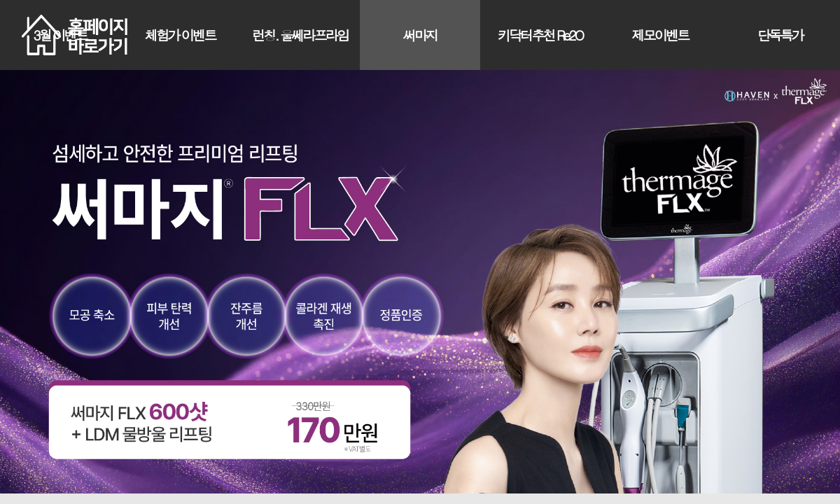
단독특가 (780, 35)
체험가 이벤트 (180, 35)
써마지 (420, 35)
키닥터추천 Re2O (540, 35)
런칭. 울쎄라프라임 (300, 35)
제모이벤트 (660, 35)
